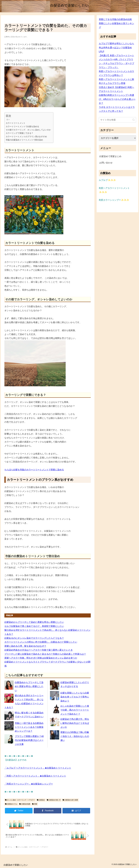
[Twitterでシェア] (19, 811)
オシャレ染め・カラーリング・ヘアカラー (20, 800)
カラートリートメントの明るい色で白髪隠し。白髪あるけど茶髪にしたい (41, 642)
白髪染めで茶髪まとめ (110, 156)
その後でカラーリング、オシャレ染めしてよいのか (28, 130)
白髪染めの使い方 (54, 800)
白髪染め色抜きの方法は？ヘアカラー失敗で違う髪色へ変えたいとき (39, 650)
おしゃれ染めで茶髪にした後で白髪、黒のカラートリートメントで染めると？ (75, 710)
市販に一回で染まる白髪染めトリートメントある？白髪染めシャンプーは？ (29, 727)
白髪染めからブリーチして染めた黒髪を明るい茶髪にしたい (34, 622)
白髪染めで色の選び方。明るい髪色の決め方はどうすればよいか (75, 723)
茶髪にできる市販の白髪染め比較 (115, 19)
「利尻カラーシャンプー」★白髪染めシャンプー (29, 784)
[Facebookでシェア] (48, 811)
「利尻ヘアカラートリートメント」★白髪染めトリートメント (35, 776)
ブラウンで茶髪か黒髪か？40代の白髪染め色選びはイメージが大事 (29, 740)
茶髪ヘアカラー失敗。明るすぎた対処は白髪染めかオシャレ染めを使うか (41, 658)
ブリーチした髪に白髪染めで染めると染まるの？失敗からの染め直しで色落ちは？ (45, 654)
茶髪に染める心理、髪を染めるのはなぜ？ (25, 646)
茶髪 (35, 804)
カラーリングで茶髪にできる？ (19, 133)
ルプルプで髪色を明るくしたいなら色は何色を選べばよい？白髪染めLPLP (116, 48)
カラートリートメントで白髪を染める (22, 126)
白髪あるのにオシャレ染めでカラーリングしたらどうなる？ (34, 638)
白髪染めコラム (11, 804)
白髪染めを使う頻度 (70, 800)
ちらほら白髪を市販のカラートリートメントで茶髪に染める (34, 470)
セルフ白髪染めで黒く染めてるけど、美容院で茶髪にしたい (34, 626)
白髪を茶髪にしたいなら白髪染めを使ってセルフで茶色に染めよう (75, 697)
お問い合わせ (106, 163)
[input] (117, 120)
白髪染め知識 (25, 804)
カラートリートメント (16, 123)
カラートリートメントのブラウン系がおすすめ (26, 136)
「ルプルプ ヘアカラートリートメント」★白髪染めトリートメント (38, 768)
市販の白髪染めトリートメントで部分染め (24, 140)
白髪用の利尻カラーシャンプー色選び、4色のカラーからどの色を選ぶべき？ (117, 99)
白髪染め (41, 800)
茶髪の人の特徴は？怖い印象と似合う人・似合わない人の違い (75, 736)
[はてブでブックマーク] (76, 811)
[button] (134, 120)
